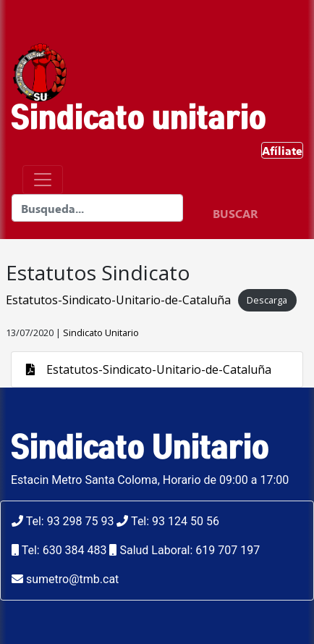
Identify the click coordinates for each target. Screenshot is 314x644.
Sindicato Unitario (101, 333)
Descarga (267, 301)
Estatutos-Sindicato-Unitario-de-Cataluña (118, 300)
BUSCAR (235, 213)
